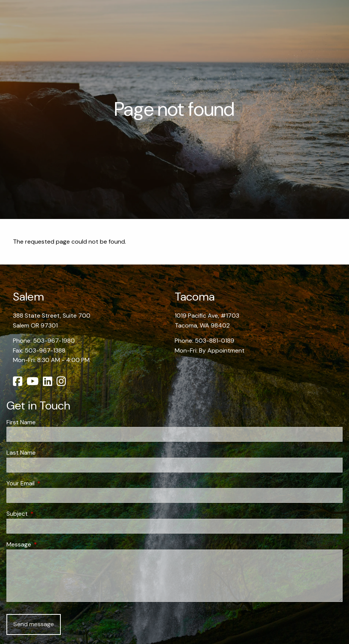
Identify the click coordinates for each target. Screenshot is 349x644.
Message (48, 544)
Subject (46, 514)
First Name (21, 422)
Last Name (21, 453)
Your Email (50, 483)
